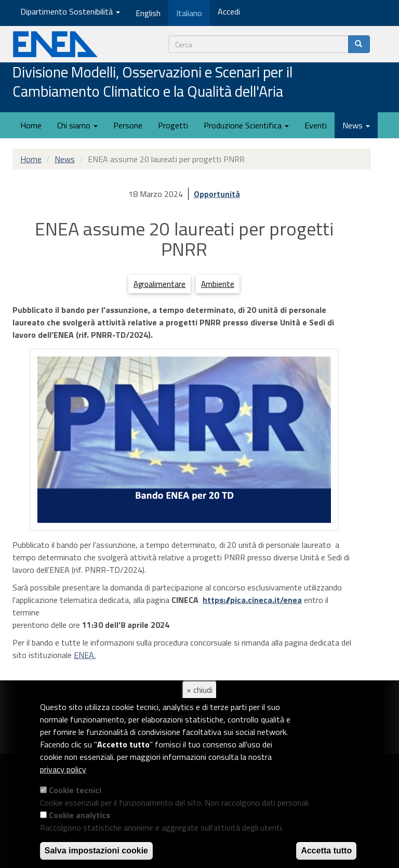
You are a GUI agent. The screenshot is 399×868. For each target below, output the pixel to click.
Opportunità (217, 194)
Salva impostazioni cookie (96, 851)
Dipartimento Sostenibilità (70, 11)
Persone (128, 125)
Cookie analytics (79, 815)
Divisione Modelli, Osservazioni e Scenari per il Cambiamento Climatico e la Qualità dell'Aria (152, 82)
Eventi (316, 125)
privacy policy (63, 769)
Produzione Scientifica (246, 125)
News (356, 125)
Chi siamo (77, 125)
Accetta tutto (326, 851)
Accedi (229, 11)
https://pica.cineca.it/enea (252, 600)
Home (31, 125)
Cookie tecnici (75, 790)
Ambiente (218, 284)
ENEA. (85, 655)
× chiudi (199, 690)
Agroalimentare (159, 284)
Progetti (173, 125)
